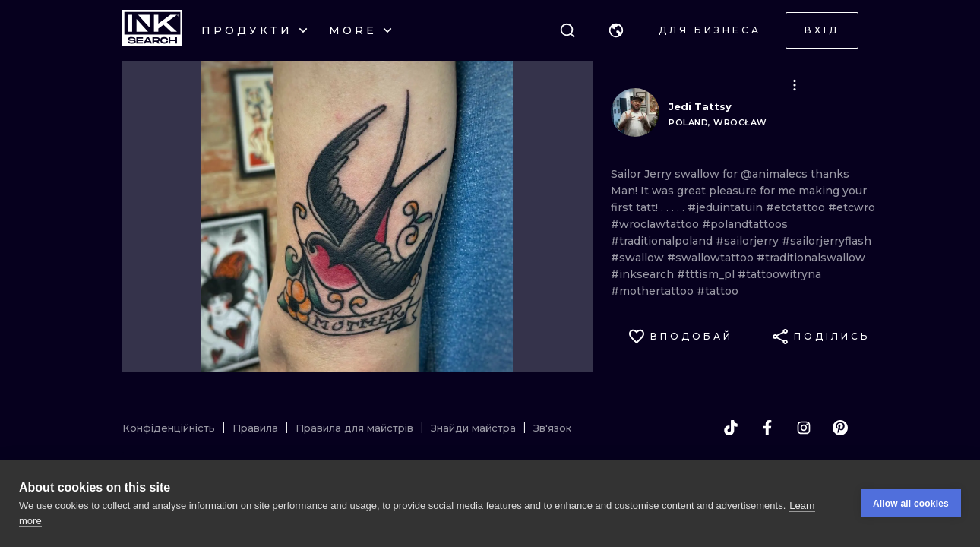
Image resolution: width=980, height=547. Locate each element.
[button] (616, 30)
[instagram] (804, 428)
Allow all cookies (911, 504)
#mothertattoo (654, 291)
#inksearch (644, 274)
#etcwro (852, 207)
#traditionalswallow (811, 258)
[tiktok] (731, 428)
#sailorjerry (749, 241)
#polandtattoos (745, 224)
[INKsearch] (152, 30)
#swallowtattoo (712, 258)
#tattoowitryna (779, 274)
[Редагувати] (795, 85)
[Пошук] (567, 30)
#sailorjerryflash (827, 241)
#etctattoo (797, 207)
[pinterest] (840, 428)
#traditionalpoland (663, 241)
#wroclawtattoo (656, 224)
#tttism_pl (707, 274)
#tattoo (718, 291)
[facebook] (767, 428)
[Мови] (616, 30)
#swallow (639, 258)
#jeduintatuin (727, 207)
